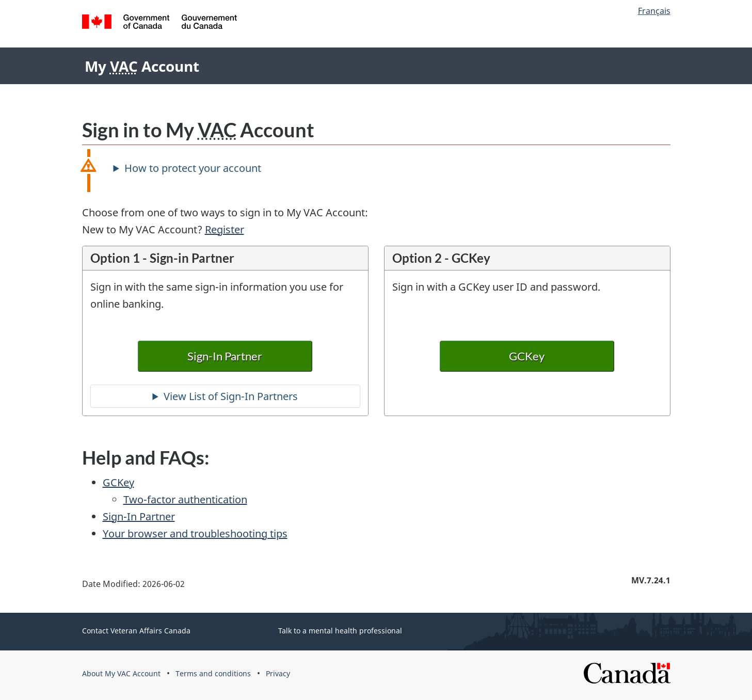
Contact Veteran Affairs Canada (136, 631)
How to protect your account (193, 168)
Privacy (278, 673)
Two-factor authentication (185, 499)
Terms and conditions (213, 673)
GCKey (527, 356)
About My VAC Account (121, 673)
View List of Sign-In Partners (231, 396)
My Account (142, 66)
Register (225, 229)
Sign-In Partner (225, 356)
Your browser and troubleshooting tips (195, 534)
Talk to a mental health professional (340, 631)
